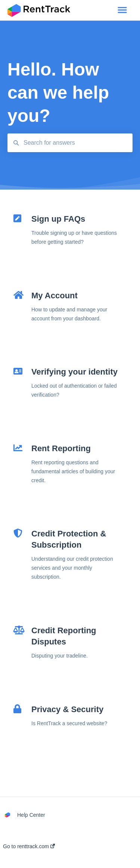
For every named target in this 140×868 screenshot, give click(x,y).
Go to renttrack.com (29, 846)
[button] (122, 10)
